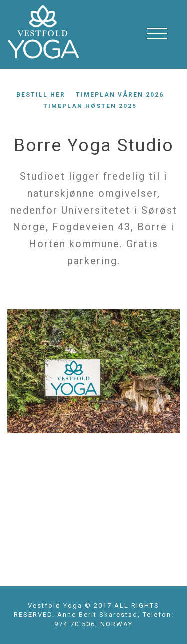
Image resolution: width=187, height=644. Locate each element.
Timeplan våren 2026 (120, 95)
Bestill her (41, 95)
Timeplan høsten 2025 (90, 106)
